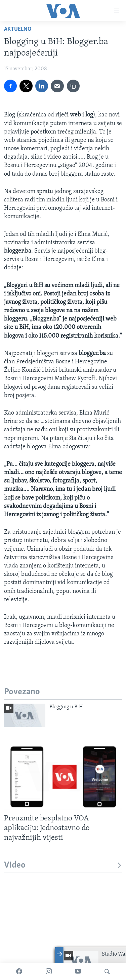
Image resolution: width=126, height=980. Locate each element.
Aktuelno (18, 29)
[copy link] (73, 86)
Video (63, 865)
